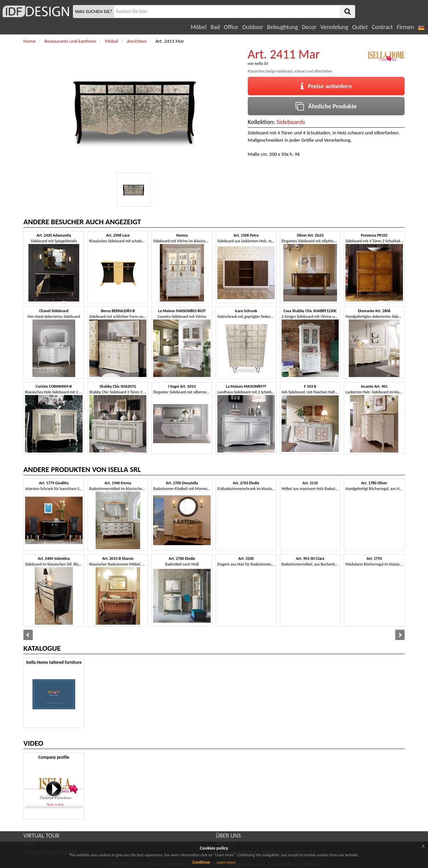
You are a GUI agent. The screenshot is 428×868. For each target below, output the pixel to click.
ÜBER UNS (228, 836)
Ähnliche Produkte (326, 106)
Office (231, 27)
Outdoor (253, 27)
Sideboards (291, 122)
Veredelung (334, 27)
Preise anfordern (326, 86)
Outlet (360, 27)
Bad (215, 27)
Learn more (226, 862)
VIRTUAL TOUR (41, 836)
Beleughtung (282, 27)
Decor (309, 27)
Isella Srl (261, 64)
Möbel (198, 27)
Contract (382, 27)
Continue (201, 862)
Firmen (405, 27)
